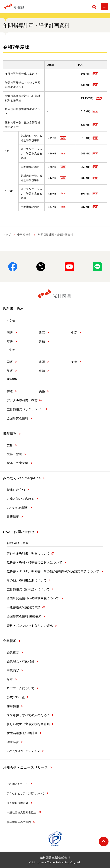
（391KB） (85, 194)
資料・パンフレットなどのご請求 (30, 626)
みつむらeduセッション (23, 751)
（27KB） (53, 207)
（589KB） (85, 178)
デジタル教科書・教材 (22, 400)
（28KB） (53, 167)
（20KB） (53, 194)
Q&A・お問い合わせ (19, 532)
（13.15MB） (86, 98)
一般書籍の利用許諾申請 (24, 607)
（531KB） (85, 85)
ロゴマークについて (21, 688)
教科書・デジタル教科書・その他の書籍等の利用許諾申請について (53, 571)
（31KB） (53, 138)
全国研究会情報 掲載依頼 (24, 616)
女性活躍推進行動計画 (22, 733)
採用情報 (13, 706)
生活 (74, 333)
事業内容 (13, 670)
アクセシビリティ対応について (26, 793)
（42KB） (53, 178)
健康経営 (13, 742)
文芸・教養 (14, 454)
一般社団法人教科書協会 (22, 812)
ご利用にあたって (18, 784)
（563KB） (85, 74)
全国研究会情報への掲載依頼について (33, 598)
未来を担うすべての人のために (28, 715)
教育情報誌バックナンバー (25, 409)
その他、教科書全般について (27, 580)
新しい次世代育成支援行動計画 (28, 724)
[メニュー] (104, 7)
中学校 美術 (24, 235)
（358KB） (85, 167)
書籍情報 (10, 433)
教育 (10, 445)
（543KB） (85, 153)
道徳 (42, 341)
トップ (7, 235)
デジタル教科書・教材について (28, 553)
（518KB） (85, 138)
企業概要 (13, 652)
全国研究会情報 (18, 418)
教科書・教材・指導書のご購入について (34, 562)
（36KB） (53, 153)
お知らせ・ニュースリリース (25, 767)
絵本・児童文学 (18, 463)
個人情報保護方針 (18, 803)
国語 (10, 333)
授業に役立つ (16, 490)
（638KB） (85, 125)
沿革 (10, 679)
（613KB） (85, 111)
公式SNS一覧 (16, 697)
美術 (74, 362)
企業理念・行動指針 (21, 661)
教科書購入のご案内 (19, 822)
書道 (10, 391)
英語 (10, 341)
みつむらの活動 (18, 508)
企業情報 (10, 641)
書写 (42, 333)
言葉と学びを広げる (21, 499)
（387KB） (85, 207)
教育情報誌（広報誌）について (28, 589)
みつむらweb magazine (22, 478)
